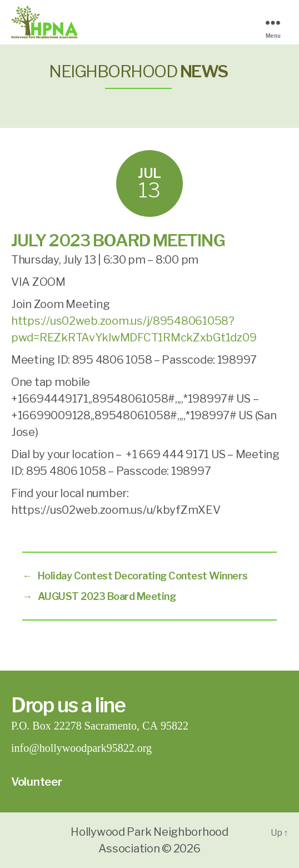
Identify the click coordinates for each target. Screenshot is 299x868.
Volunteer (37, 782)
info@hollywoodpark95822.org (81, 748)
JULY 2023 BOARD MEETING (118, 240)
